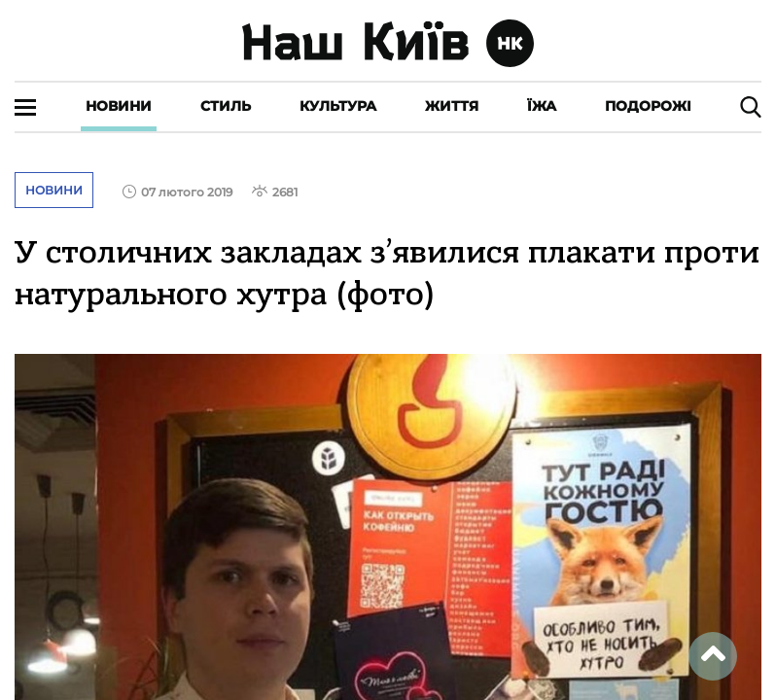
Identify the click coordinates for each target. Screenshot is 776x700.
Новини (119, 106)
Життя (452, 106)
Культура (338, 106)
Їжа (542, 106)
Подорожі (648, 106)
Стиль (226, 106)
